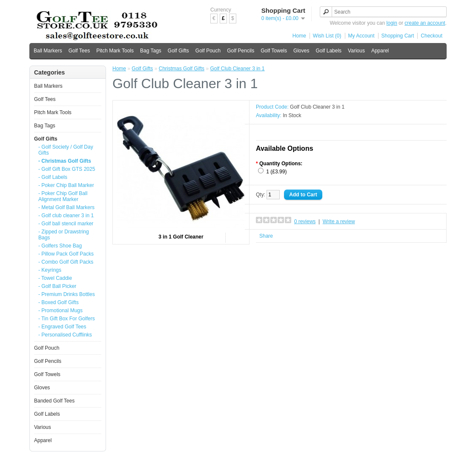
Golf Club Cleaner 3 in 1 (237, 69)
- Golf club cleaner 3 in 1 (66, 216)
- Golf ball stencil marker (66, 224)
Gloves (301, 51)
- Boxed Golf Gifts (59, 302)
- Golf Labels (53, 177)
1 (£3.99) (276, 172)
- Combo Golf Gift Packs (66, 262)
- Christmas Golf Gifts (65, 161)
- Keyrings (50, 270)
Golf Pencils (241, 51)
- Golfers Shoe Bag (60, 246)
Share (266, 236)
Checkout (432, 36)
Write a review (339, 221)
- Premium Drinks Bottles (67, 294)
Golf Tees (79, 51)
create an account (425, 23)
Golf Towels (274, 51)
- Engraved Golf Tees (62, 327)
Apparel (380, 51)
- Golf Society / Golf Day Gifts (66, 150)
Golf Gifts (178, 51)
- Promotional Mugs (60, 310)
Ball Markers (48, 51)
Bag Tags (151, 51)
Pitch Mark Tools (115, 51)
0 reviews (305, 221)
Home (299, 36)
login (392, 23)
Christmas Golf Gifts (182, 69)
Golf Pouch (208, 51)
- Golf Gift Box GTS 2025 (67, 169)
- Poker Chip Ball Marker (66, 185)
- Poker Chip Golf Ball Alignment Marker (63, 196)
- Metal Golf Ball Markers (66, 207)
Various (356, 51)
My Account (361, 36)
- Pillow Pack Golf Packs (66, 254)
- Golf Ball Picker (57, 286)
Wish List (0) (327, 36)
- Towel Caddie (55, 278)
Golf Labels (328, 51)
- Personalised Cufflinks (65, 335)
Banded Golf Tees (54, 401)
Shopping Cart (398, 36)
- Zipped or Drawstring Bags (64, 235)
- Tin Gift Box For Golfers (67, 319)
